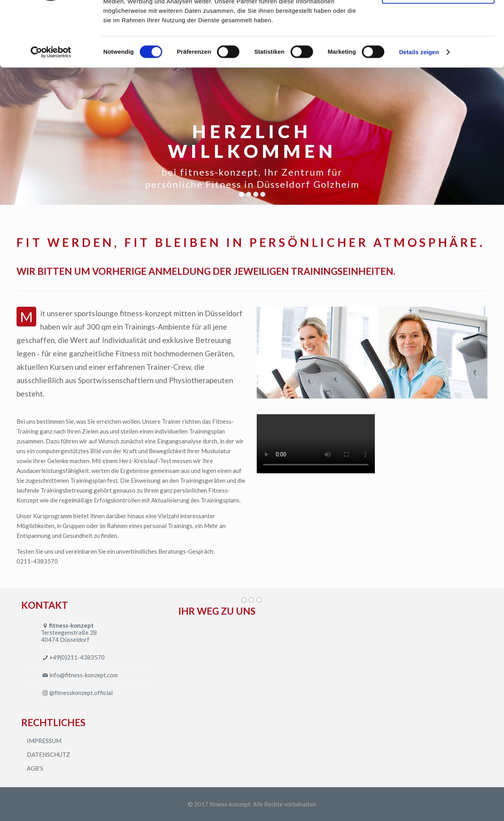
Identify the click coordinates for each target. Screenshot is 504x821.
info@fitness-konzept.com (83, 675)
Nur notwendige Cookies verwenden (438, 46)
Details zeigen (419, 108)
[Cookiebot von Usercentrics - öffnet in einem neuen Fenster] (51, 108)
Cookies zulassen (438, 19)
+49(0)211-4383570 (77, 657)
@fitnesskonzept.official (81, 693)
